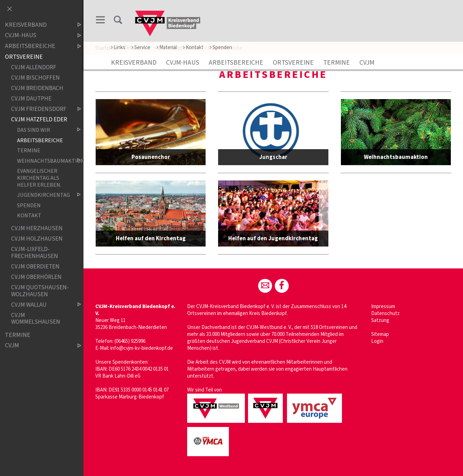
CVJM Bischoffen (35, 78)
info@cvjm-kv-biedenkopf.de (142, 348)
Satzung (380, 320)
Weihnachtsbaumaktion (43, 161)
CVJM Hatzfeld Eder (39, 119)
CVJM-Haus (183, 63)
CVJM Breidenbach (37, 88)
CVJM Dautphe (31, 99)
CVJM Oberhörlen (36, 277)
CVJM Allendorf (34, 67)
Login (377, 341)
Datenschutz (385, 313)
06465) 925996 (131, 341)
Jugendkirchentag (43, 195)
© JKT (324, 182)
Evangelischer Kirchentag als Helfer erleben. (39, 178)
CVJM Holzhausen (37, 239)
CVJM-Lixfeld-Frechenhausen (35, 253)
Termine (337, 63)
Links (118, 47)
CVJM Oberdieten (35, 267)
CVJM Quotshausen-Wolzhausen (40, 291)
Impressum (383, 306)
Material (167, 47)
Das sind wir (43, 130)
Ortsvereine (293, 63)
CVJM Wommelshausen (36, 319)
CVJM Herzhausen (37, 228)
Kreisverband (134, 63)
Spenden (221, 47)
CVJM (367, 63)
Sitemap (380, 334)
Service (141, 47)
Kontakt (193, 47)
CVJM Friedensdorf (40, 109)
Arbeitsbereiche (236, 63)
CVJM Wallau (40, 305)
